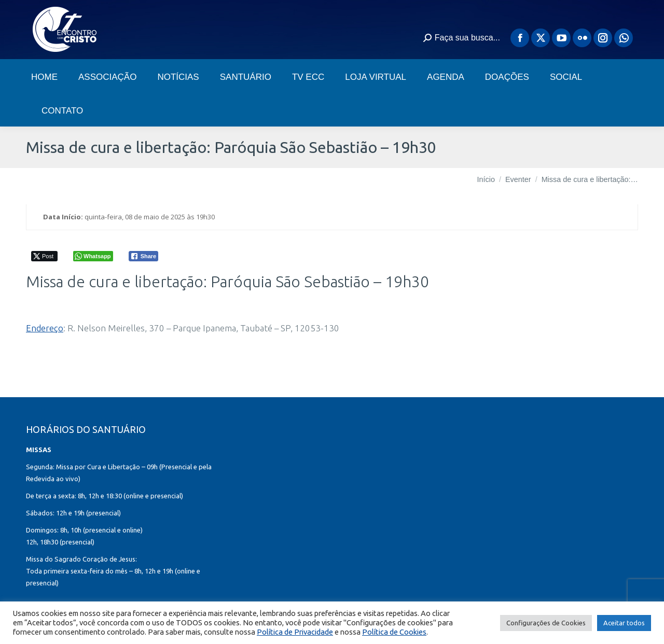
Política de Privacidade (295, 632)
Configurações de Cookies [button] (546, 623)
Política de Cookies (394, 632)
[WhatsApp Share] (93, 256)
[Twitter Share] (44, 256)
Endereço (45, 328)
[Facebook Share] (144, 256)
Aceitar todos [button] (624, 623)
